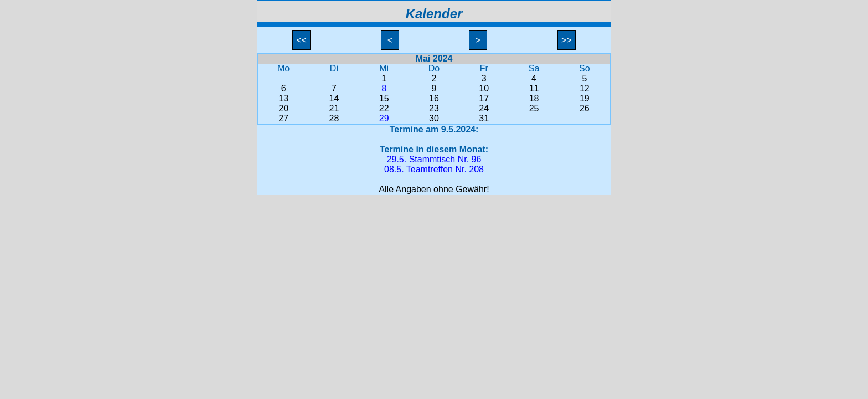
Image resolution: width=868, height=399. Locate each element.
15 (384, 98)
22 (384, 108)
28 (334, 118)
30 (434, 118)
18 (534, 98)
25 (534, 108)
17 (484, 98)
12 (585, 88)
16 (434, 98)
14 (334, 98)
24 (484, 108)
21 (334, 108)
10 (484, 88)
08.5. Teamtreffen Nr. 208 (434, 169)
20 (283, 108)
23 (434, 108)
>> (567, 40)
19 (585, 98)
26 (585, 108)
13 (283, 98)
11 (534, 88)
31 (484, 118)
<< (302, 40)
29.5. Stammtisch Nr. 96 (434, 159)
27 (283, 118)
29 (384, 118)
